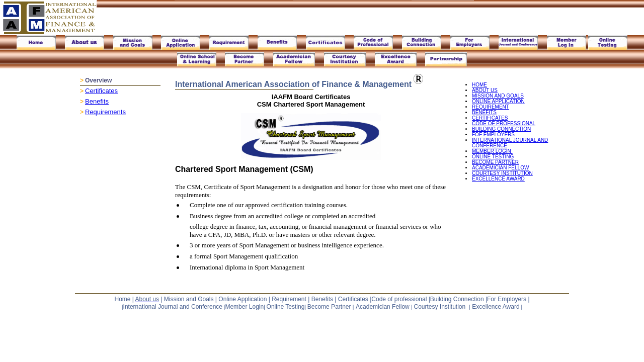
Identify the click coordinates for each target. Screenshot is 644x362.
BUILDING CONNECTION (501, 129)
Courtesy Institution (440, 307)
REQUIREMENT (491, 107)
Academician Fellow (383, 307)
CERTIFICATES (490, 118)
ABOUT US (485, 90)
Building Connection (457, 299)
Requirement (289, 299)
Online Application (243, 299)
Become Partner (330, 307)
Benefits (97, 101)
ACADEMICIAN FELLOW (500, 168)
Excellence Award (496, 307)
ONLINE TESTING (493, 157)
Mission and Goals (189, 299)
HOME (479, 85)
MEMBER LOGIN (492, 151)
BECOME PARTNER (495, 162)
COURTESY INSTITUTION (502, 173)
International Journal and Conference (173, 307)
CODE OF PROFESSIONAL (504, 123)
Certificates (101, 91)
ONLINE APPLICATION (498, 101)
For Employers (507, 299)
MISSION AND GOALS (498, 96)
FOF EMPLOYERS (493, 134)
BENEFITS (484, 112)
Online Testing (286, 307)
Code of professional (399, 299)
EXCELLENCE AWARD (498, 179)
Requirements (105, 112)
